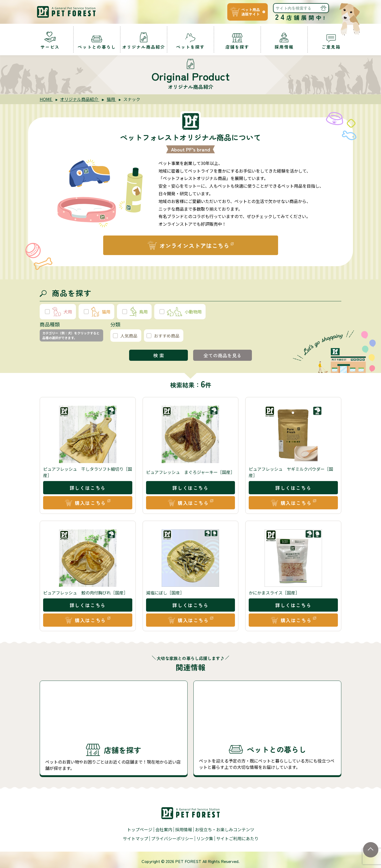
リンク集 (205, 840)
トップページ (140, 832)
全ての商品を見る (223, 358)
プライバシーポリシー (172, 840)
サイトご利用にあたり (237, 840)
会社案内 (164, 832)
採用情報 (184, 832)
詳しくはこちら (88, 490)
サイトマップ (135, 840)
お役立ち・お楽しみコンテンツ (225, 832)
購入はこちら (90, 505)
